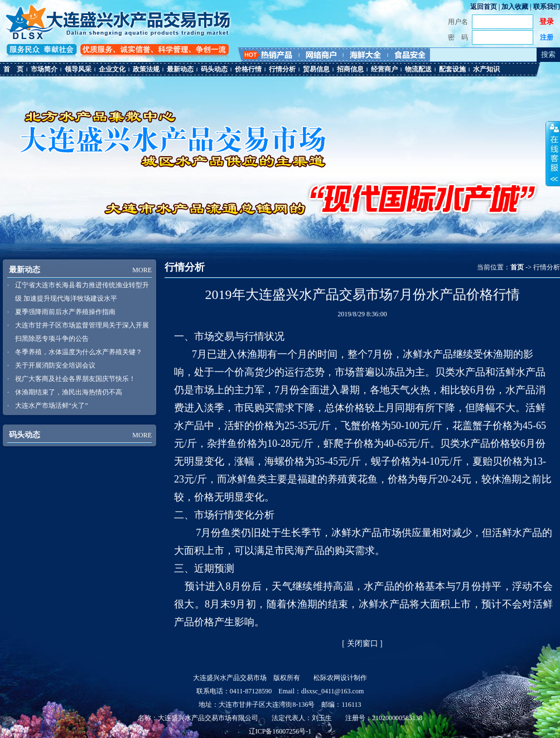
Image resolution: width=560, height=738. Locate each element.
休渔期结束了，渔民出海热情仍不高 (69, 392)
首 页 (13, 69)
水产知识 (486, 69)
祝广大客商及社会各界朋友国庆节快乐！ (75, 379)
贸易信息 (316, 69)
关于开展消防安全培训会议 (55, 365)
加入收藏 (515, 7)
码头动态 (214, 69)
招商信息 (350, 69)
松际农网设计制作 (340, 678)
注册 (547, 37)
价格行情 (248, 69)
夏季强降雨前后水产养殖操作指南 (65, 312)
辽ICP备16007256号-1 (280, 731)
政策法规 (146, 69)
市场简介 (44, 69)
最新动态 (180, 69)
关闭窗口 (363, 643)
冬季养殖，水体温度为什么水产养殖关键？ (79, 352)
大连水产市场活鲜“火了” (52, 406)
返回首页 (484, 7)
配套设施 (452, 69)
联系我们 (547, 7)
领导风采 (78, 69)
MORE (142, 270)
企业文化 (112, 69)
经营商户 (384, 69)
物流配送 (418, 69)
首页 (517, 267)
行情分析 (282, 69)
